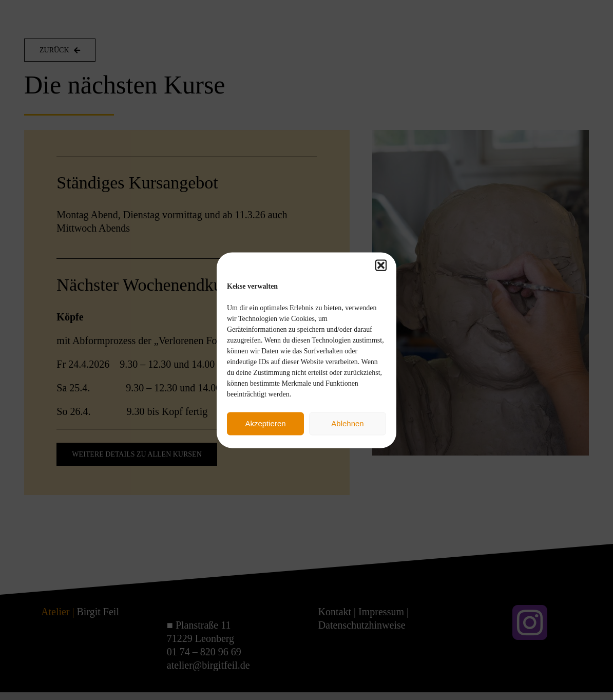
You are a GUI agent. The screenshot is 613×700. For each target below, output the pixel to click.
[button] (381, 265)
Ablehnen (347, 423)
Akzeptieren (265, 423)
